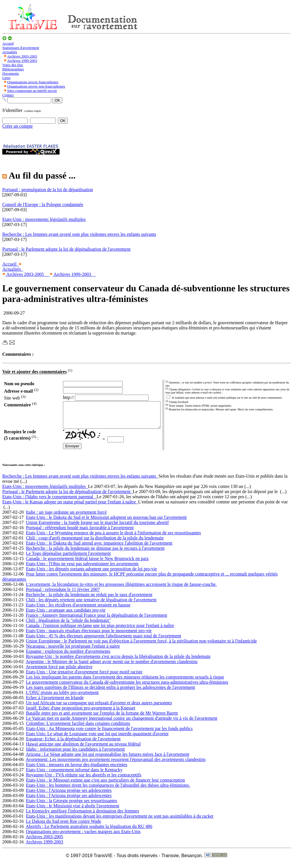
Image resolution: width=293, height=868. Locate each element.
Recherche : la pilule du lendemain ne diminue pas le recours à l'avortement (95, 553)
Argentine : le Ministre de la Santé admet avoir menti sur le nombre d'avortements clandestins (112, 667)
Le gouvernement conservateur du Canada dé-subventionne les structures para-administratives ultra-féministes (127, 687)
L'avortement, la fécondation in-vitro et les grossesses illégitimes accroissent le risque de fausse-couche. (121, 589)
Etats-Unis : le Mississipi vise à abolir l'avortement (73, 811)
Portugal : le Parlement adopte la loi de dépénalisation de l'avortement (68, 497)
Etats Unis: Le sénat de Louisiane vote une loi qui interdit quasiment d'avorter (97, 739)
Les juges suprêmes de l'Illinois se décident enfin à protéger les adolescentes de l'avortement (111, 692)
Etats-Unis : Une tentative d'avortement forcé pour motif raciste (84, 677)
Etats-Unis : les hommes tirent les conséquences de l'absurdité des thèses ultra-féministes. (108, 790)
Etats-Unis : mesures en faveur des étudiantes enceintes (77, 770)
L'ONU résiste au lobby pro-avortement (62, 698)
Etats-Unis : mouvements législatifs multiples (45, 492)
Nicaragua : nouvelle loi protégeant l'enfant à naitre (73, 651)
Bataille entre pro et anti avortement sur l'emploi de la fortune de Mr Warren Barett (102, 718)
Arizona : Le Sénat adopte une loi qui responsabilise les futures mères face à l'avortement (108, 759)
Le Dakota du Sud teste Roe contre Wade (64, 826)
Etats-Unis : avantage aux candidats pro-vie (66, 615)
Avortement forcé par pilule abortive (59, 672)
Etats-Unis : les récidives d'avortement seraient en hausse (78, 610)
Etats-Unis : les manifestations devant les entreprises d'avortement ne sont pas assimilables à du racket (120, 821)
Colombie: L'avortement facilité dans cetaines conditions (78, 728)
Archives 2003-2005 (26, 274)
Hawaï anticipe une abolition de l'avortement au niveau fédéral (83, 749)
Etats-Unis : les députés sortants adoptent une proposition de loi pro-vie (92, 574)
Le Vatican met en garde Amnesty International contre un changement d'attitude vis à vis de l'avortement (122, 723)
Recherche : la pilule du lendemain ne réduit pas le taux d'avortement (89, 600)
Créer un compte (18, 126)
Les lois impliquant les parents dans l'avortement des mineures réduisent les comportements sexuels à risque (125, 682)
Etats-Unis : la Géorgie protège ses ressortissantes (72, 806)
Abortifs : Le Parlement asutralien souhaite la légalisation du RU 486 (89, 832)
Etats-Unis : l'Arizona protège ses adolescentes (69, 795)
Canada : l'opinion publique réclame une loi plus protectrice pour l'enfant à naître (100, 631)
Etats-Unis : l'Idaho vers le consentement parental (49, 502)
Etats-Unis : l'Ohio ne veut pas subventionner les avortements (82, 569)
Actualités (13, 269)
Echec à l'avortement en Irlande (55, 703)
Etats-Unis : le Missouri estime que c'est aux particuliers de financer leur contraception (106, 785)
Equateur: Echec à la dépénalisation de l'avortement (73, 744)
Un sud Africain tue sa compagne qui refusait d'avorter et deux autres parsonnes (99, 708)
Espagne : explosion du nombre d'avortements (68, 656)
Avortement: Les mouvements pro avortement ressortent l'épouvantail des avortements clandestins (116, 765)
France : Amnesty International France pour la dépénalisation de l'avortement (96, 620)
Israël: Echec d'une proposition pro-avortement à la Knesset (81, 713)
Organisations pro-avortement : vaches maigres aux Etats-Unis (83, 837)
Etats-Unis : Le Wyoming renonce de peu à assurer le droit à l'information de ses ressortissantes (114, 538)
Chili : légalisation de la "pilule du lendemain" (68, 625)
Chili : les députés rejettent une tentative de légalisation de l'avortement (91, 605)
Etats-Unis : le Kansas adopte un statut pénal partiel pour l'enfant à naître (70, 507)
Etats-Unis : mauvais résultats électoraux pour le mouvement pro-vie (89, 636)
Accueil (11, 264)
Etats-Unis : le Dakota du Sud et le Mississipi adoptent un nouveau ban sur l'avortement (106, 522)
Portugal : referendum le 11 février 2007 (63, 595)
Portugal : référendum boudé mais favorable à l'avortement (80, 533)
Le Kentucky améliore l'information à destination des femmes (83, 816)
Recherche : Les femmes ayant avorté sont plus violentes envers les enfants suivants (80, 481)
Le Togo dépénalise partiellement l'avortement (68, 558)
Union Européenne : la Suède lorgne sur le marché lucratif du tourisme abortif (97, 528)
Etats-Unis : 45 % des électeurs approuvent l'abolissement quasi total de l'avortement (103, 641)
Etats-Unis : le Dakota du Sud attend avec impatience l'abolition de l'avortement (99, 548)
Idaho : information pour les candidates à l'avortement (75, 754)
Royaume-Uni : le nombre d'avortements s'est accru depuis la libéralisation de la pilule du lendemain (118, 662)
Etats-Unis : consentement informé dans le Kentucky (74, 775)
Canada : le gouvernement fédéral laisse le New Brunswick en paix (87, 564)
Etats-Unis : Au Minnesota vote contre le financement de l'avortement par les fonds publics (109, 734)
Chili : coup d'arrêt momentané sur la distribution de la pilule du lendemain (95, 543)
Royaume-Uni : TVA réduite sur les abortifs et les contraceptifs (84, 780)
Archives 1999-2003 (73, 274)
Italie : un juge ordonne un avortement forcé (66, 517)
